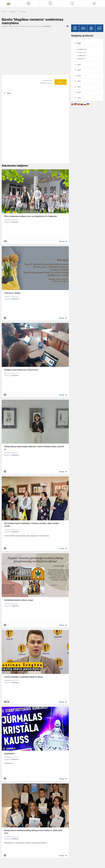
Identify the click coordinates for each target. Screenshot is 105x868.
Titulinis (4, 12)
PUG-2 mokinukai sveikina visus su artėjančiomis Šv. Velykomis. (31, 216)
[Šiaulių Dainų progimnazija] (9, 3)
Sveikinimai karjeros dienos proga (19, 600)
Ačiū (61, 82)
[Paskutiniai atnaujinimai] (50, 3)
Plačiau (62, 241)
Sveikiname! (9, 754)
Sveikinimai (23, 12)
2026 (79, 43)
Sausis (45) (81, 59)
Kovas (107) (82, 53)
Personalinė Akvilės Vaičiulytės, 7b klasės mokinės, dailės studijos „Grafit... (32, 525)
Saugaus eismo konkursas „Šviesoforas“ (21, 370)
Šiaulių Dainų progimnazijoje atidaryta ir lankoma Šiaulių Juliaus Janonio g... (34, 448)
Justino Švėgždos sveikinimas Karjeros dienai (23, 677)
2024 (79, 70)
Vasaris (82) (82, 56)
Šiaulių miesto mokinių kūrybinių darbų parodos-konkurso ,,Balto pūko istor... (33, 832)
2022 (79, 81)
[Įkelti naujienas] (28, 3)
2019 (79, 98)
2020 (79, 92)
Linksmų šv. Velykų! (12, 293)
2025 (79, 65)
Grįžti (9, 93)
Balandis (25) (82, 49)
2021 (79, 87)
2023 (79, 76)
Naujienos (13, 12)
